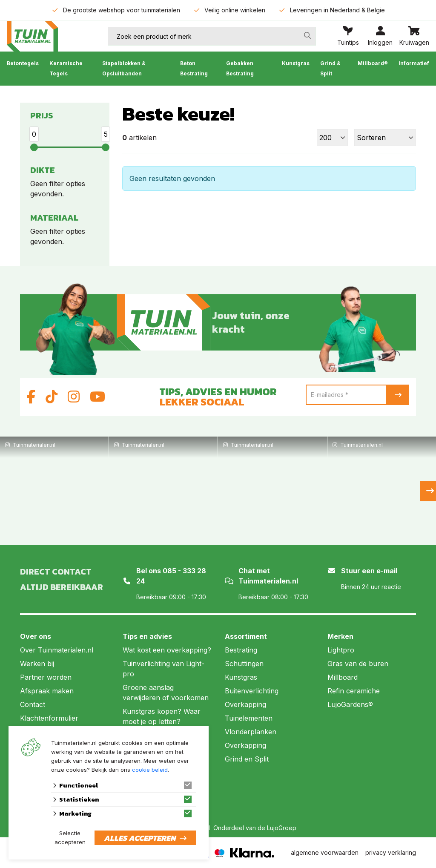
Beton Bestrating (194, 68)
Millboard (343, 677)
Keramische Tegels (66, 68)
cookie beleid (150, 770)
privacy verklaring (391, 852)
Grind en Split (247, 759)
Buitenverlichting (252, 691)
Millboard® (373, 63)
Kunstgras (296, 63)
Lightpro (341, 650)
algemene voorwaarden (325, 852)
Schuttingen (244, 664)
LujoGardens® (350, 704)
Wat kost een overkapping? (167, 650)
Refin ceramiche (354, 691)
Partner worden (46, 677)
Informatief (414, 63)
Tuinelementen (249, 718)
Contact (33, 704)
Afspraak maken (47, 691)
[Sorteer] (385, 138)
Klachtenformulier (49, 718)
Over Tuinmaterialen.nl (57, 650)
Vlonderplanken (251, 732)
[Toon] (332, 138)
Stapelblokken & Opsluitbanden (124, 68)
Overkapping (245, 704)
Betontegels (23, 63)
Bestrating (241, 650)
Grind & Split (330, 68)
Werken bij (37, 664)
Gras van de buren (358, 664)
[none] (307, 35)
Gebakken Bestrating (240, 68)
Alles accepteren (140, 838)
